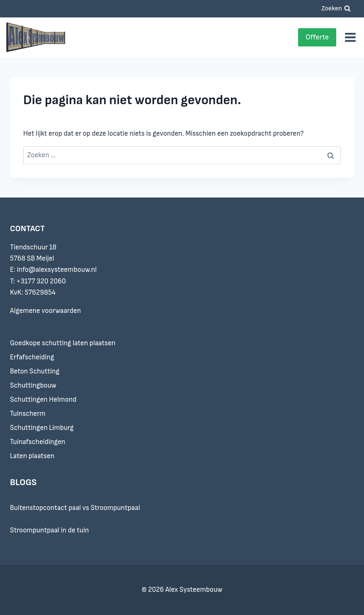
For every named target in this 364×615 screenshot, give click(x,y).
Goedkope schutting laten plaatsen (63, 343)
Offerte (317, 37)
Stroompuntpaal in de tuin (50, 530)
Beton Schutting (35, 371)
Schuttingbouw (33, 386)
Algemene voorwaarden (45, 311)
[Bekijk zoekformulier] (336, 9)
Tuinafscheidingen (38, 442)
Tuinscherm (28, 414)
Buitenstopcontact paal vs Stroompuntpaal (75, 508)
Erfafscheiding (32, 357)
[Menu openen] (350, 37)
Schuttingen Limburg (42, 428)
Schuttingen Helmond (43, 400)
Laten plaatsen (32, 456)
